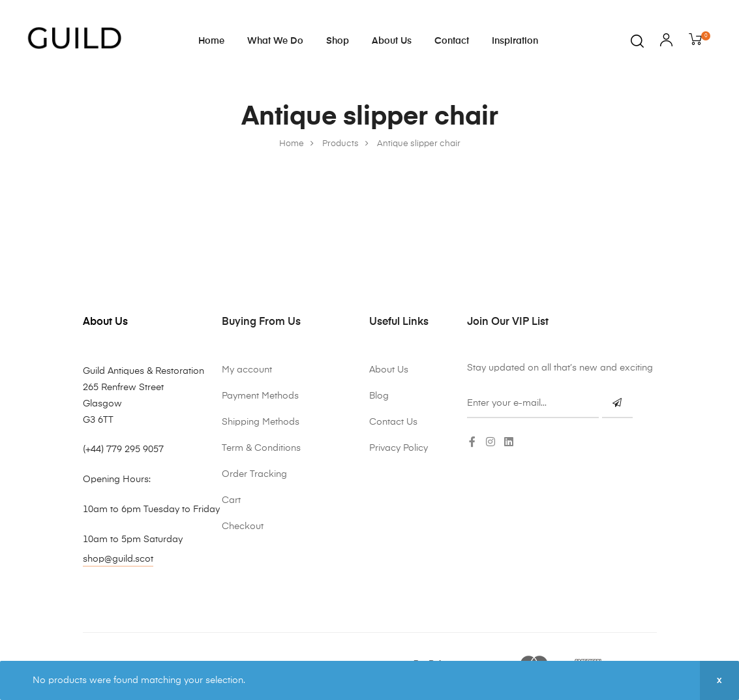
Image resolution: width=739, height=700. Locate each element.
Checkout (243, 526)
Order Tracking (254, 474)
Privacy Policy (399, 448)
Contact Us (393, 422)
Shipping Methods (261, 422)
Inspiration (515, 41)
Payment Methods (260, 396)
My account (247, 370)
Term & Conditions (261, 448)
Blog (379, 396)
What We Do (275, 41)
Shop (338, 41)
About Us (392, 41)
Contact (452, 41)
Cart (231, 500)
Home (211, 41)
